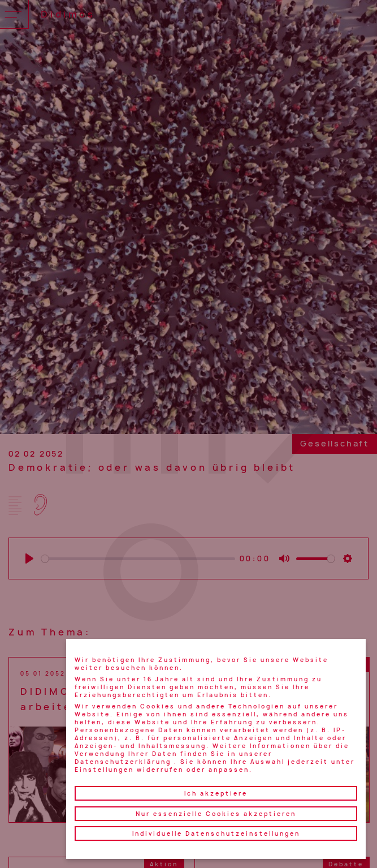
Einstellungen (104, 770)
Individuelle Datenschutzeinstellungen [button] (216, 833)
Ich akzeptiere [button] (216, 793)
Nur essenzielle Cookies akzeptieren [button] (216, 814)
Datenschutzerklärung (123, 762)
